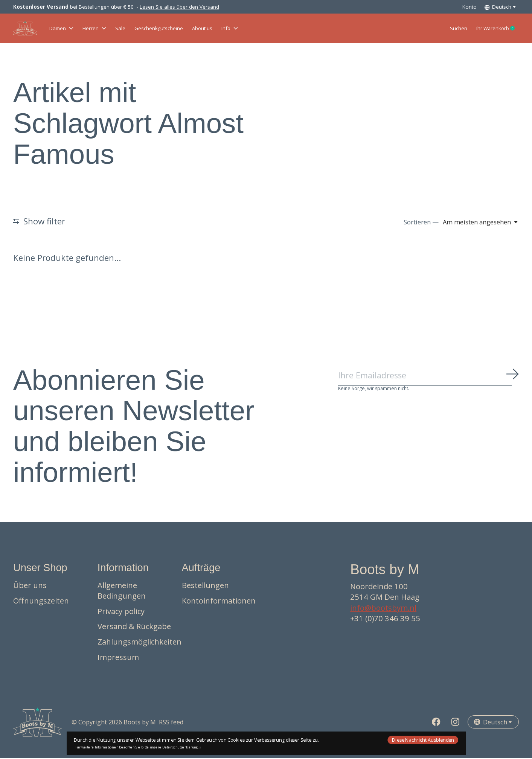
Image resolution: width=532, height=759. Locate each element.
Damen (66, 29)
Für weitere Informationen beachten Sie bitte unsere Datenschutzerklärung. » (138, 747)
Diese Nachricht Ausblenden (423, 740)
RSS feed (171, 723)
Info (275, 29)
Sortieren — (421, 223)
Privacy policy (121, 612)
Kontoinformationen (219, 601)
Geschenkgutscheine (185, 29)
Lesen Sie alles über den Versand (179, 7)
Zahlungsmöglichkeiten (139, 642)
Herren (106, 29)
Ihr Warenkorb (491, 29)
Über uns (30, 586)
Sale (137, 29)
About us (240, 29)
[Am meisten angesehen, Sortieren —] (481, 223)
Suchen (441, 29)
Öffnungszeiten (41, 601)
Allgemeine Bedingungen (122, 591)
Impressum (118, 658)
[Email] (428, 377)
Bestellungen (205, 586)
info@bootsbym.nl (383, 608)
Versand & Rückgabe (134, 627)
